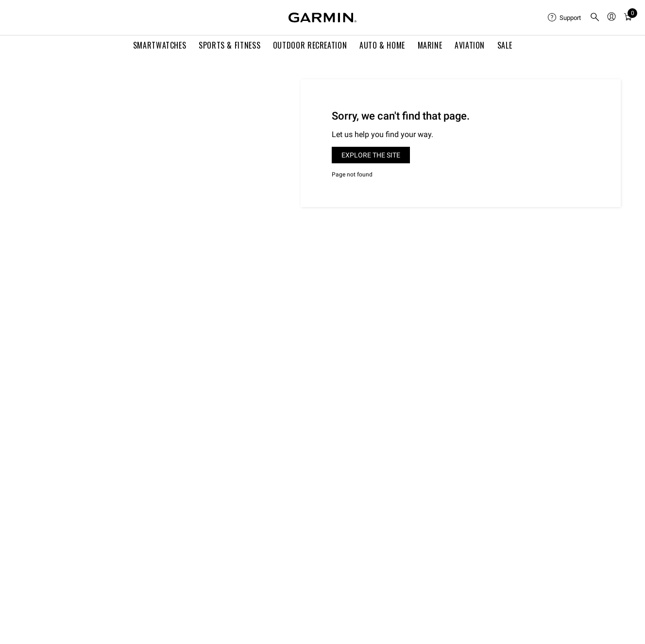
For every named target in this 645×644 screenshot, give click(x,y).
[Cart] (628, 17)
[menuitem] (565, 17)
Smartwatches (160, 45)
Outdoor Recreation (310, 45)
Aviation (470, 45)
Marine (430, 45)
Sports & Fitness (229, 45)
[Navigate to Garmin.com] (322, 17)
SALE (505, 45)
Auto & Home (382, 45)
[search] (595, 18)
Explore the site (371, 155)
